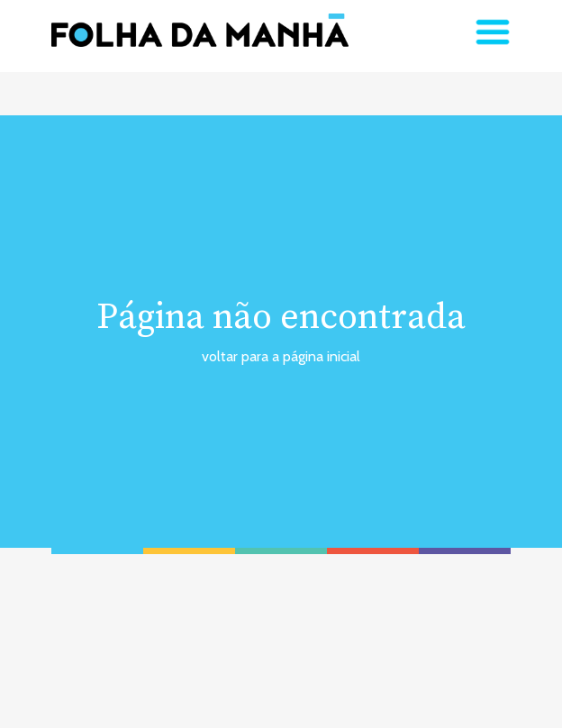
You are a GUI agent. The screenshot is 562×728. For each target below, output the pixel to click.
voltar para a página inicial (281, 356)
